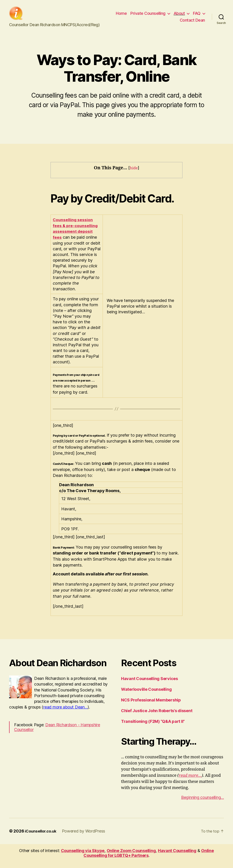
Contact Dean (192, 24)
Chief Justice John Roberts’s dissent (157, 717)
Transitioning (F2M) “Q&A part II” (153, 728)
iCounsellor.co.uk (42, 837)
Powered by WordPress (86, 837)
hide (134, 175)
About (179, 17)
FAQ (197, 17)
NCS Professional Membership (151, 706)
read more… (190, 782)
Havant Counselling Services (149, 685)
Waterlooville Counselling (146, 696)
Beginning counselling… (203, 804)
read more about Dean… (65, 713)
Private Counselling (148, 17)
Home (121, 17)
